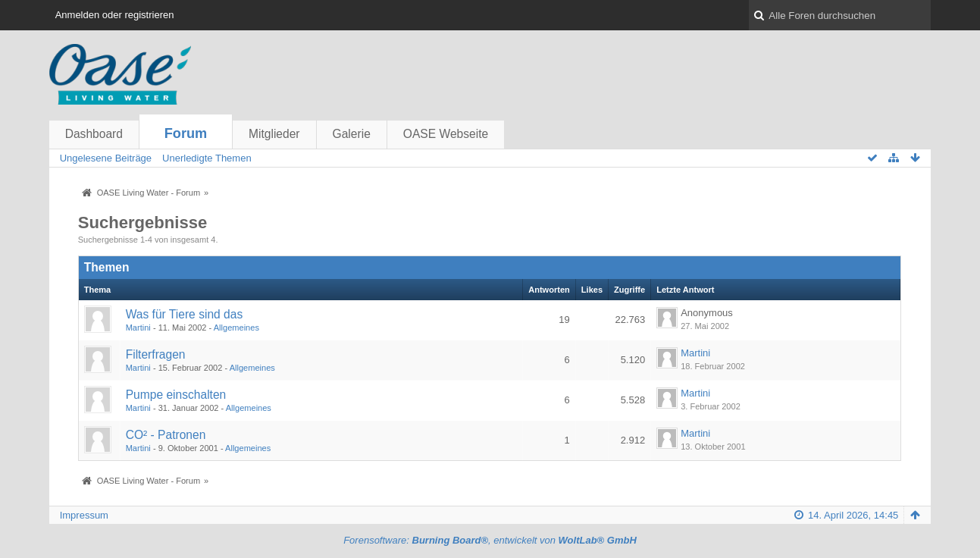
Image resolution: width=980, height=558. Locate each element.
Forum (186, 133)
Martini (138, 328)
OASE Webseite (446, 134)
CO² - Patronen (166, 435)
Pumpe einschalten (176, 395)
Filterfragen (156, 354)
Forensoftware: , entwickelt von (490, 540)
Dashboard (94, 134)
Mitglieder (274, 134)
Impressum (84, 515)
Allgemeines (236, 328)
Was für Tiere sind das (185, 314)
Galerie (352, 134)
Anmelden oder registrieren (115, 15)
